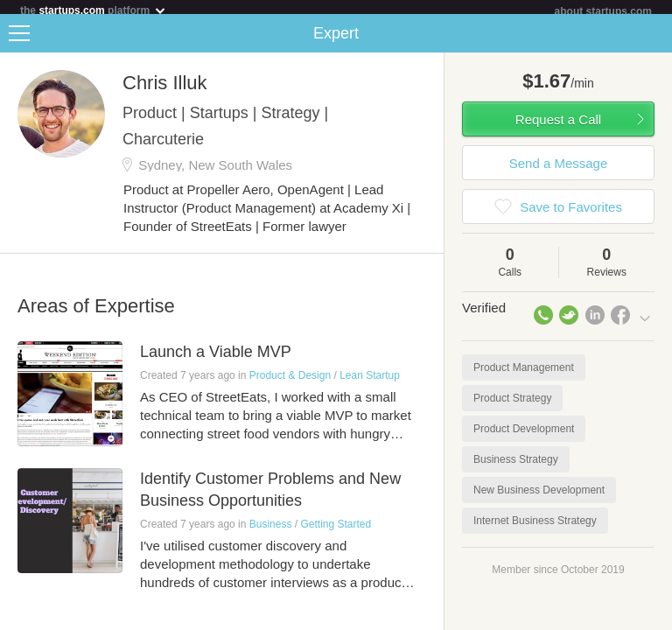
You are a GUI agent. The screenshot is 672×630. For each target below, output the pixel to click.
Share (654, 40)
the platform (94, 10)
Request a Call (558, 126)
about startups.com (603, 11)
